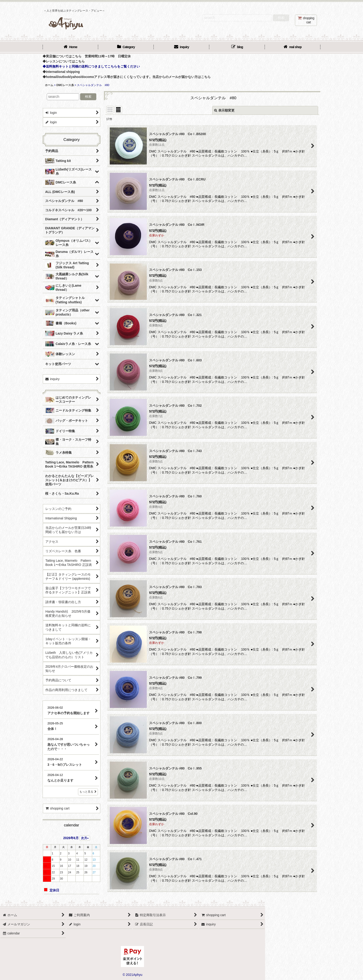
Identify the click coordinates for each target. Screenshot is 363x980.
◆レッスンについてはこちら (64, 61)
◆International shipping (61, 72)
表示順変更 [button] (224, 110)
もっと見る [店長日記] (88, 792)
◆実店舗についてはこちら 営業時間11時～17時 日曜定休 (87, 56)
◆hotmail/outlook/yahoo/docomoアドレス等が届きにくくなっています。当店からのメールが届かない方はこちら (127, 77)
